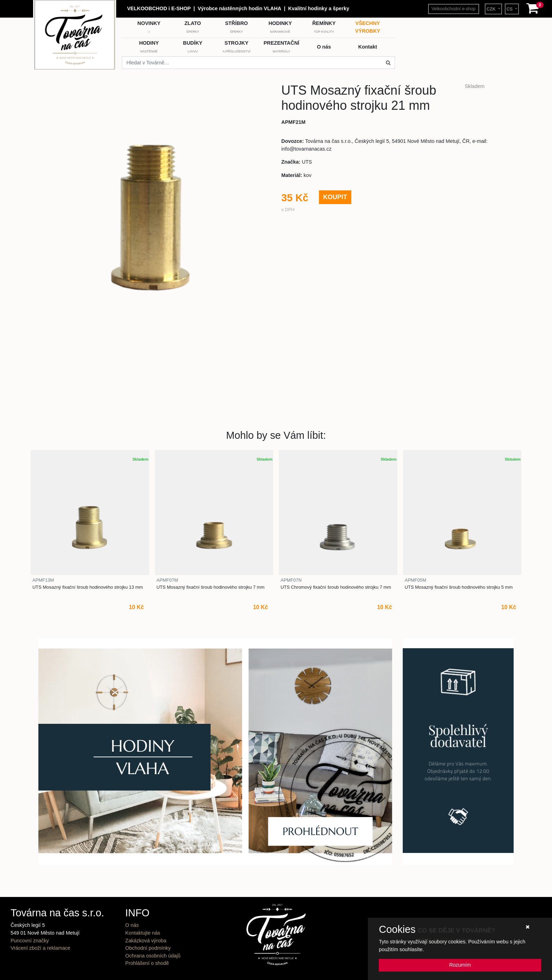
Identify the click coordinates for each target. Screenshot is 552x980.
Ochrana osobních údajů (153, 956)
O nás (132, 925)
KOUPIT (335, 197)
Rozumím (460, 965)
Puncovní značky (30, 941)
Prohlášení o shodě (147, 963)
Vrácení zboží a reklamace (40, 948)
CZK (492, 9)
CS (510, 9)
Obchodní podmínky (148, 948)
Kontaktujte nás (143, 933)
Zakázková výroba (146, 941)
